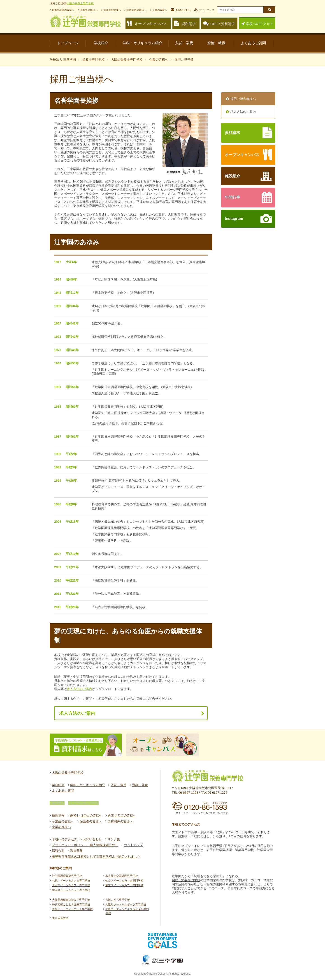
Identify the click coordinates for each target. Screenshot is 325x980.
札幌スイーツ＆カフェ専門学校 (71, 881)
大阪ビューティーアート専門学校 (72, 909)
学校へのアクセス (260, 24)
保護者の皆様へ (112, 10)
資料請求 (58, 803)
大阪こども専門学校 (118, 900)
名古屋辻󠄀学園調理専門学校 (122, 876)
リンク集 (114, 839)
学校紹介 (58, 785)
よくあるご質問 (63, 791)
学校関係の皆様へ (137, 10)
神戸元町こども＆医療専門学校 (71, 904)
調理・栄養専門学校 (186, 880)
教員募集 (77, 851)
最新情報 (58, 815)
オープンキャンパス (84, 803)
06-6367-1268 (188, 793)
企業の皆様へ (160, 10)
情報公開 (58, 851)
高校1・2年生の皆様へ (86, 815)
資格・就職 (140, 785)
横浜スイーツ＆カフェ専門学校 (71, 890)
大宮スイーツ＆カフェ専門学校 (71, 885)
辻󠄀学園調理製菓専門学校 (67, 876)
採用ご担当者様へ (243, 99)
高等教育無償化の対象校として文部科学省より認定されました (96, 856)
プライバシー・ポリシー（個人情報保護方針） (85, 845)
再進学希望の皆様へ (63, 10)
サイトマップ (207, 10)
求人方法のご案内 (79, 689)
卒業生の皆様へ (89, 10)
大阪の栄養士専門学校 (80, 3)
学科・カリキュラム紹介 (88, 785)
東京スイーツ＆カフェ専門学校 (124, 885)
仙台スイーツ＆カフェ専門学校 (124, 881)
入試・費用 (118, 785)
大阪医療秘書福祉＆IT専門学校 (71, 900)
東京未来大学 (60, 918)
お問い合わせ (183, 10)
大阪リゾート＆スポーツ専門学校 (126, 904)
